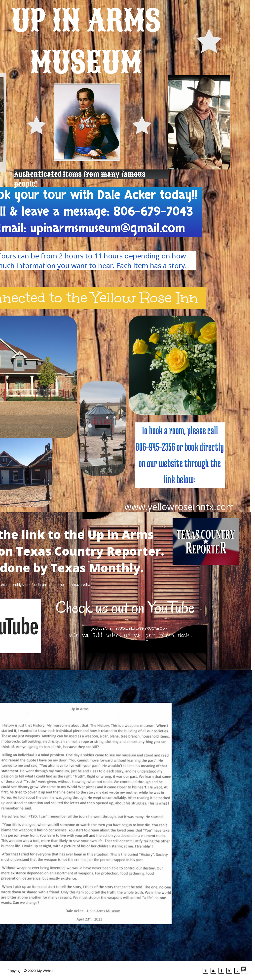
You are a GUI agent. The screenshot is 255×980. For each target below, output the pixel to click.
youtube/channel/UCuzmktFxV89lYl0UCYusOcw (129, 628)
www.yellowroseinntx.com (179, 507)
